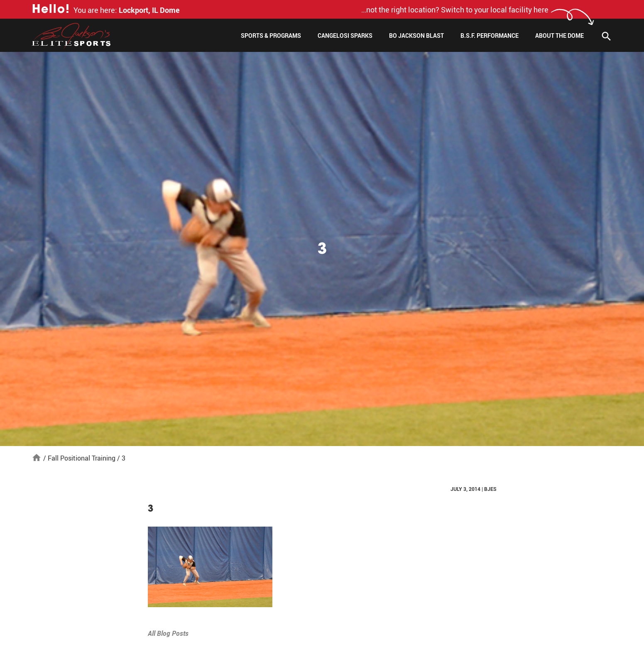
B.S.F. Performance (490, 36)
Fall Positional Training (82, 458)
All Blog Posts (168, 633)
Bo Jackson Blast (416, 36)
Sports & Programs (271, 36)
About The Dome (560, 36)
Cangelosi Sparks (345, 36)
